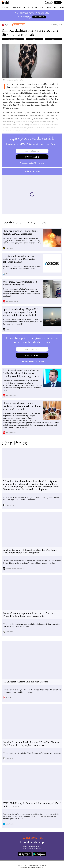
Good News (17, 7)
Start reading (39, 17)
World (49, 7)
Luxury (54, 39)
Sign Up (58, 2)
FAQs (30, 865)
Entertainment (19, 25)
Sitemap (36, 865)
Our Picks (26, 7)
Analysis (42, 7)
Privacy (25, 865)
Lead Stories (6, 7)
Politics (56, 7)
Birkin (34, 39)
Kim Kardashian (13, 39)
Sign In (49, 2)
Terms (20, 865)
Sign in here (40, 163)
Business (34, 7)
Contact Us (43, 865)
